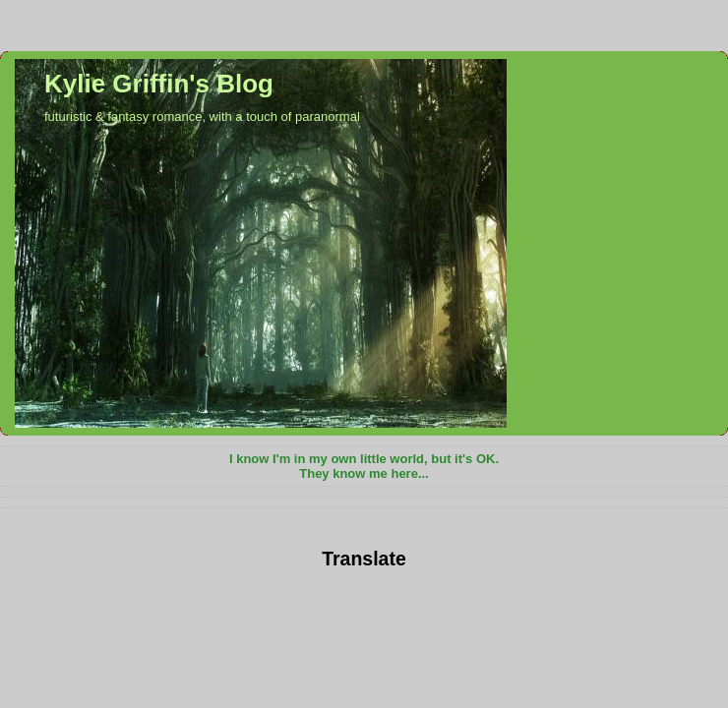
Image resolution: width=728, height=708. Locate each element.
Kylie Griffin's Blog (159, 84)
